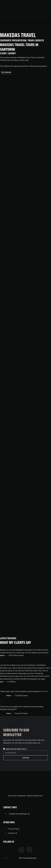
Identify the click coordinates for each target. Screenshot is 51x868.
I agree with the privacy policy (16, 749)
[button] (25, 23)
